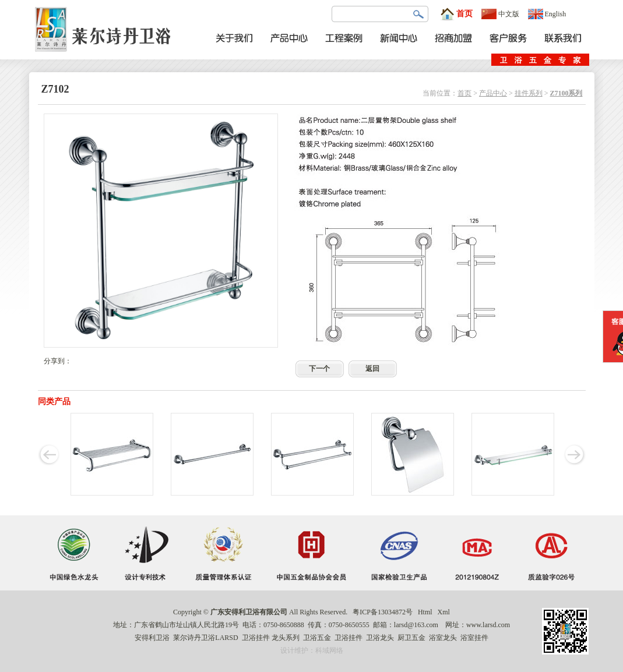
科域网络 (329, 650)
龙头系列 (286, 638)
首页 (456, 14)
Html (425, 612)
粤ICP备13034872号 (383, 612)
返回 (372, 369)
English (547, 14)
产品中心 (493, 93)
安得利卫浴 (152, 638)
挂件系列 (529, 93)
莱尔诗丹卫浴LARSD (205, 638)
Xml (444, 612)
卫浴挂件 (256, 638)
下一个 (319, 369)
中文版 (500, 14)
